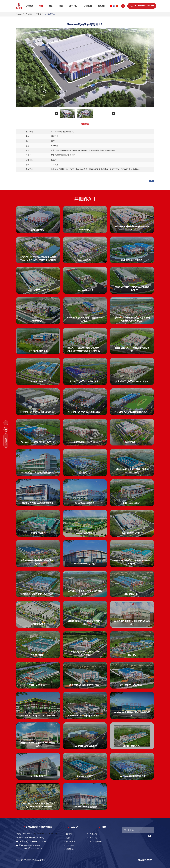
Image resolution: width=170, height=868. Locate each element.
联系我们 (102, 6)
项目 (41, 6)
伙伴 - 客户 (73, 6)
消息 (61, 6)
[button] (57, 113)
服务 (51, 6)
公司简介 (29, 6)
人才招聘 (88, 6)
